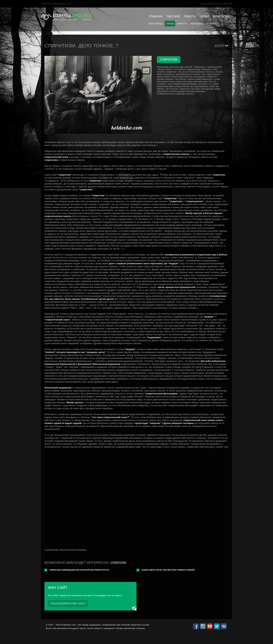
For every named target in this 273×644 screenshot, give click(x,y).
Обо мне (173, 16)
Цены (204, 16)
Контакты (221, 16)
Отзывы (211, 24)
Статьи (170, 24)
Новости (182, 24)
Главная (156, 16)
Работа (190, 16)
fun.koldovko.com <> (68, 603)
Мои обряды (156, 24)
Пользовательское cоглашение (216, 4)
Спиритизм (118, 562)
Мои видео (197, 24)
